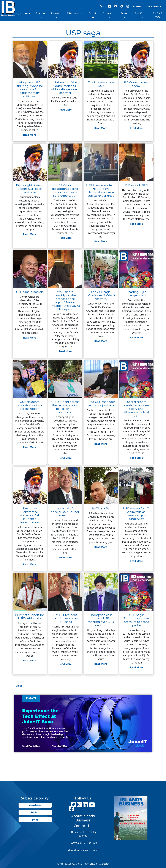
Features (55, 15)
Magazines (21, 13)
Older (17, 686)
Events (124, 15)
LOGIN (137, 6)
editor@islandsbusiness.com (83, 850)
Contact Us (108, 15)
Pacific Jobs (139, 15)
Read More (30, 135)
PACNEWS (157, 15)
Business (40, 15)
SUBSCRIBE (153, 6)
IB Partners (73, 13)
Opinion (92, 15)
